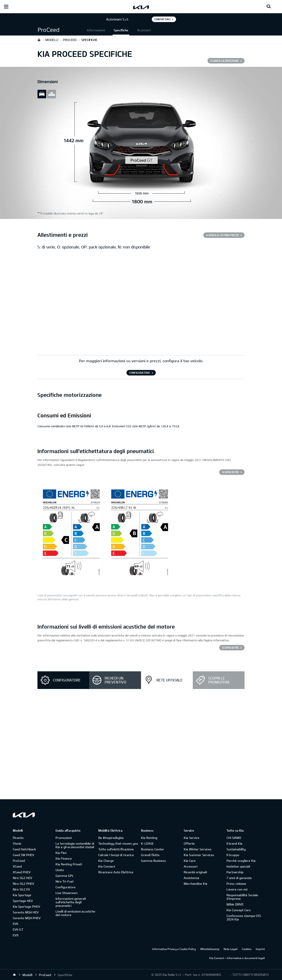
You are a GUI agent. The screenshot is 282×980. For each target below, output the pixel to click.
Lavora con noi (237, 889)
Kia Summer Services (199, 855)
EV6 (16, 924)
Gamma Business (153, 861)
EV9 (16, 935)
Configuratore (66, 887)
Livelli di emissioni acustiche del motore (75, 913)
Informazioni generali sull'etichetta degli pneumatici (71, 902)
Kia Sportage (22, 895)
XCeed (17, 866)
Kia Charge (106, 861)
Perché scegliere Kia (241, 861)
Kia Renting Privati (69, 864)
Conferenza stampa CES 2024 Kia (244, 917)
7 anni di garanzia (239, 878)
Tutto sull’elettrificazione (116, 849)
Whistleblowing (210, 949)
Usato (60, 870)
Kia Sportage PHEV (26, 906)
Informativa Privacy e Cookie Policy (174, 949)
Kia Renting (149, 838)
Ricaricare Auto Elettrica (116, 872)
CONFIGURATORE (140, 373)
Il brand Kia (234, 843)
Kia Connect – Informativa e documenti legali (237, 958)
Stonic (17, 843)
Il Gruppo (233, 855)
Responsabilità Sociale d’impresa (242, 897)
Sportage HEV (23, 901)
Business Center (153, 849)
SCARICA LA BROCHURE (224, 61)
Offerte (189, 843)
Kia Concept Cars (239, 910)
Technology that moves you (118, 843)
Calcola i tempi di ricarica (116, 855)
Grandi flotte (150, 855)
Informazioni (96, 30)
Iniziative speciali (238, 866)
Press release (236, 884)
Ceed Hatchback (24, 849)
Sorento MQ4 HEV (26, 912)
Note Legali (231, 949)
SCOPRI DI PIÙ (230, 472)
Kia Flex (61, 853)
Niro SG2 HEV (22, 878)
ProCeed (19, 861)
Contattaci (162, 19)
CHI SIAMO (234, 838)
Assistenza (191, 878)
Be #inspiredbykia (111, 838)
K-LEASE (147, 843)
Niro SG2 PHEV (23, 884)
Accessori (144, 30)
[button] (62, 30)
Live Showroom (67, 893)
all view (52, 94)
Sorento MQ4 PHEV (27, 918)
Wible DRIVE (235, 904)
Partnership (235, 872)
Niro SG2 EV (21, 889)
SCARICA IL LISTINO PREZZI (222, 235)
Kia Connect (107, 866)
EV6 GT (18, 929)
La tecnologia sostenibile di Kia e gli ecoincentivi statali (75, 845)
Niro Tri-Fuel (64, 881)
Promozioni (64, 838)
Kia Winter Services (198, 849)
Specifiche (121, 30)
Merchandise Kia (196, 884)
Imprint (260, 949)
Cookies (247, 949)
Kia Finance (64, 858)
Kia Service (192, 838)
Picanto (18, 838)
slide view (42, 94)
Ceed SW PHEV (23, 855)
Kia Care (190, 861)
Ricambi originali (195, 872)
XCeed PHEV (22, 872)
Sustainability (236, 849)
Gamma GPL (65, 876)
